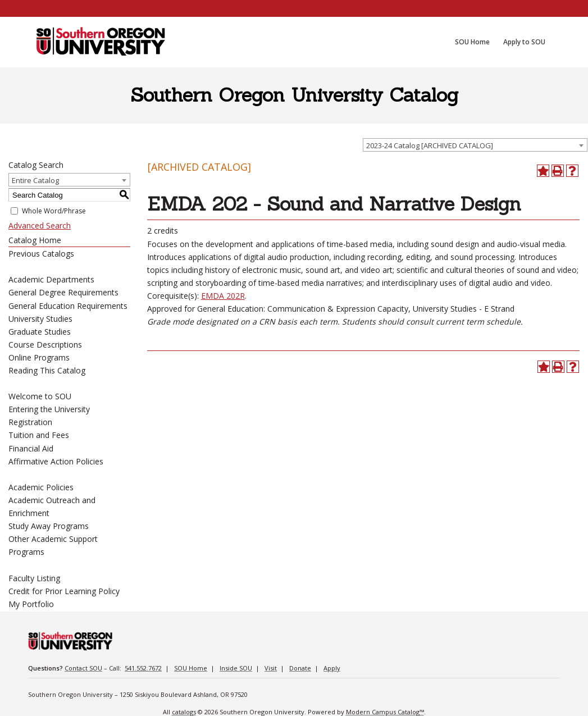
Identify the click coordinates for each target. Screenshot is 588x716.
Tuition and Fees (39, 435)
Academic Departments (51, 279)
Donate (300, 668)
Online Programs (39, 357)
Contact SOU (83, 668)
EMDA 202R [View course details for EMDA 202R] (223, 296)
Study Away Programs (49, 526)
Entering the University (49, 409)
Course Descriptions (45, 345)
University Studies (40, 319)
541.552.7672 (143, 668)
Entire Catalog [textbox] (35, 180)
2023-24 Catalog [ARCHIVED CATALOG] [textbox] (430, 145)
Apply (332, 668)
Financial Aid (31, 448)
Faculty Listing (34, 578)
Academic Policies (41, 487)
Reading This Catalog (47, 370)
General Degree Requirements (63, 292)
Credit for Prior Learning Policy (64, 591)
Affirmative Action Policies (56, 461)
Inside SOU (236, 668)
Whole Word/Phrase (54, 211)
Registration (30, 422)
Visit (271, 668)
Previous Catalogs (41, 254)
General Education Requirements (68, 306)
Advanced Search (40, 225)
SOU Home (191, 668)
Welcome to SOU (40, 396)
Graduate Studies (40, 332)
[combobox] (475, 145)
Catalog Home (35, 240)
